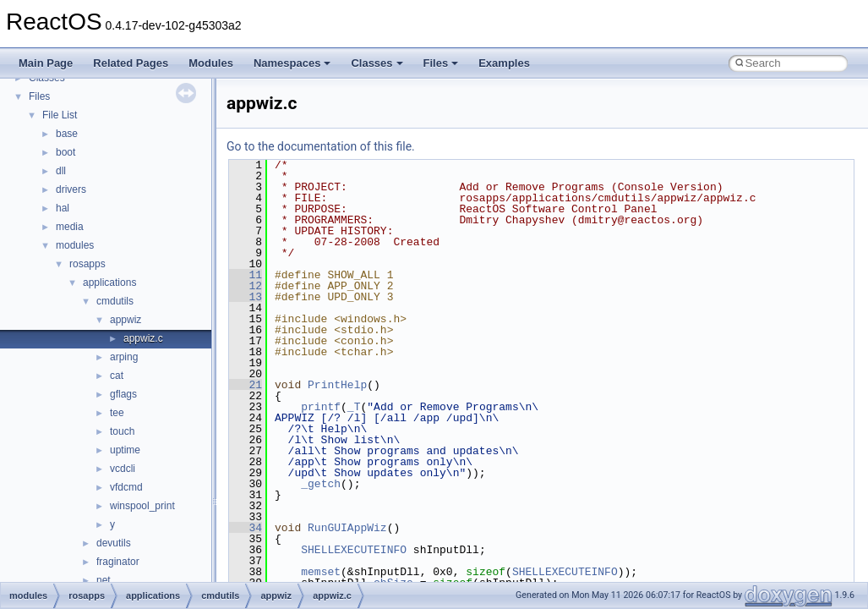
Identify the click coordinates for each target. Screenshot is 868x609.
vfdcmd (126, 487)
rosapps (87, 264)
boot (66, 152)
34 (246, 528)
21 (246, 385)
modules (75, 245)
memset (321, 572)
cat (117, 376)
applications (109, 283)
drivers (71, 189)
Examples (504, 63)
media (70, 227)
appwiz (126, 320)
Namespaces (292, 63)
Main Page (46, 63)
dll (61, 171)
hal (63, 208)
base (67, 134)
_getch (321, 484)
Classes (377, 63)
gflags (123, 394)
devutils (114, 543)
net (104, 580)
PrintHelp (337, 385)
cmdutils (115, 301)
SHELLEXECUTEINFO (354, 550)
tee (117, 413)
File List (60, 115)
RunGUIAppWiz (347, 528)
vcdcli (123, 469)
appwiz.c (143, 338)
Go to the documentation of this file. (321, 146)
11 (246, 275)
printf (321, 407)
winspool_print (142, 506)
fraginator (118, 562)
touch (122, 431)
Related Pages (131, 63)
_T (354, 407)
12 (246, 286)
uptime (125, 450)
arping (124, 357)
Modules (211, 63)
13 (246, 297)
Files (441, 63)
